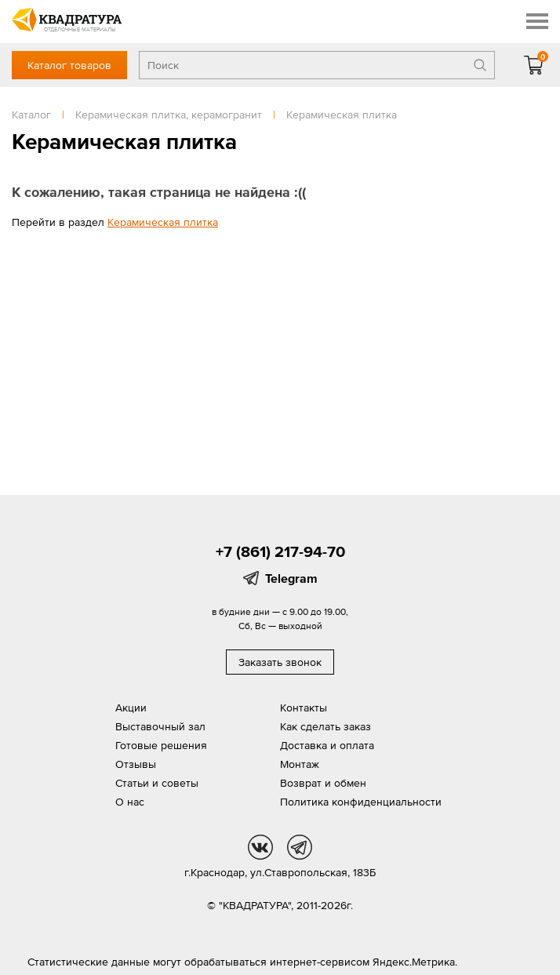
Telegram (291, 578)
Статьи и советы (157, 783)
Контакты (304, 708)
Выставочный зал (160, 726)
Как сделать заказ (325, 726)
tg (300, 847)
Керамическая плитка (163, 222)
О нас (130, 802)
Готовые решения (161, 745)
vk (260, 847)
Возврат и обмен (323, 783)
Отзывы (136, 764)
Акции (131, 708)
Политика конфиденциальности (361, 802)
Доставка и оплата (327, 745)
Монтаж (300, 764)
